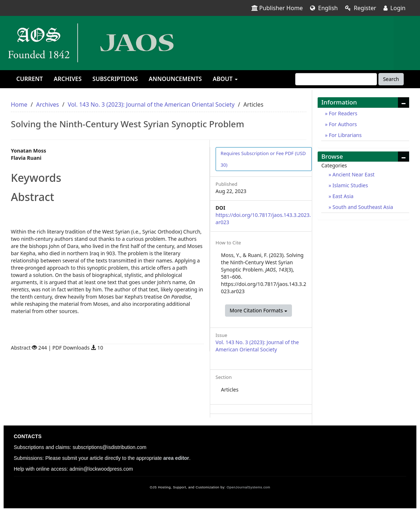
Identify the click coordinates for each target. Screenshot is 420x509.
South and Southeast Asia (362, 207)
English (324, 8)
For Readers (342, 113)
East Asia (342, 196)
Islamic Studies (349, 185)
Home (19, 104)
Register (361, 8)
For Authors (342, 124)
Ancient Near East (353, 174)
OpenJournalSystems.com (249, 487)
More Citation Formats (258, 310)
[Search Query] (336, 79)
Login (394, 8)
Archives (67, 79)
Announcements (175, 79)
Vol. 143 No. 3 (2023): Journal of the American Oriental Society (151, 104)
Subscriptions (115, 79)
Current (29, 79)
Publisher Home (277, 8)
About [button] (225, 79)
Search (391, 79)
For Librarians (344, 135)
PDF (263, 159)
